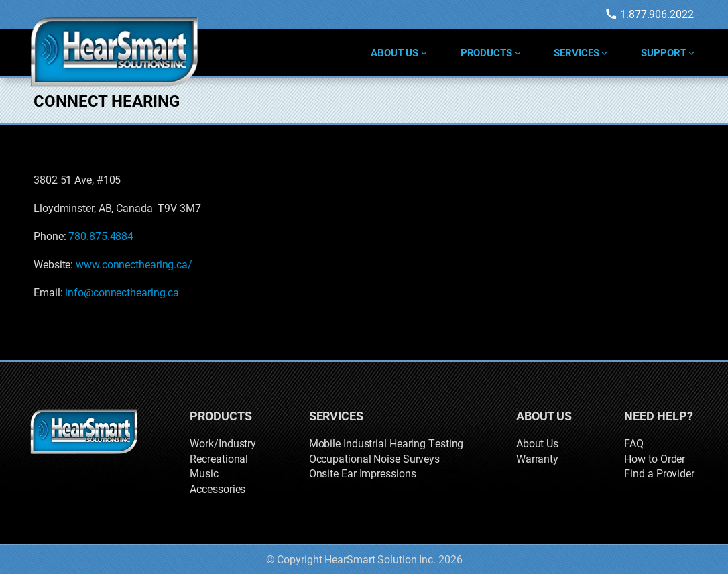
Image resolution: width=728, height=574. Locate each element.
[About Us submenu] (424, 53)
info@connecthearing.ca (122, 292)
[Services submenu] (604, 53)
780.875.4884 (101, 236)
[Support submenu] (691, 53)
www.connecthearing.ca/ (134, 264)
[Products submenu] (518, 53)
